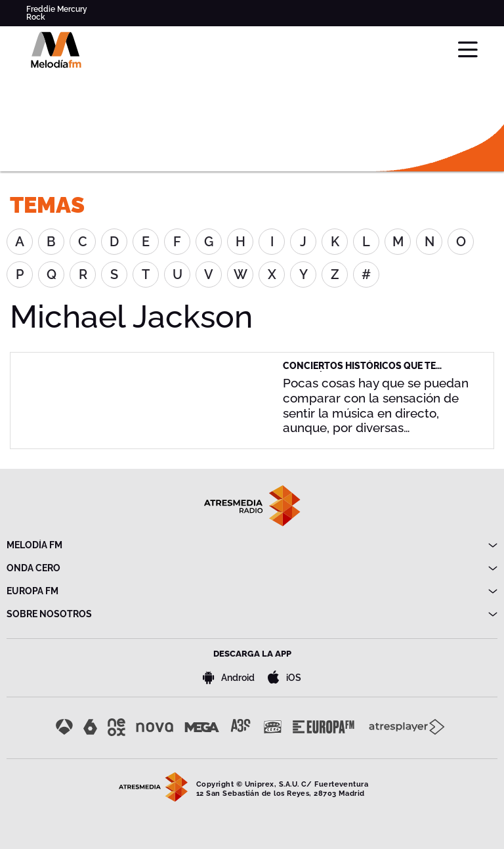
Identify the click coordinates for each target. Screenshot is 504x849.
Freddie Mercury (57, 9)
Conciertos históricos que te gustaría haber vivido (359, 371)
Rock (36, 17)
